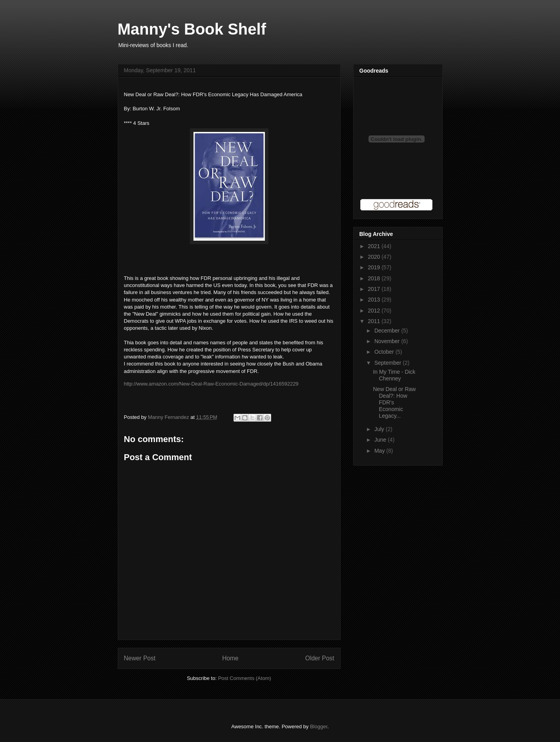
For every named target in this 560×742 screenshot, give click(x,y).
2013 (375, 300)
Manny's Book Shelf (192, 29)
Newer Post (140, 658)
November (388, 341)
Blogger (319, 726)
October (385, 352)
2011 (375, 321)
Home (230, 658)
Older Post (320, 658)
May (380, 451)
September (389, 363)
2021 (375, 246)
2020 (375, 257)
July (380, 429)
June (381, 440)
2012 (375, 311)
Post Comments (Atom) (245, 678)
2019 (375, 267)
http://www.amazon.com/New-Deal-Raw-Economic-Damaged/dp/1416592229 (211, 384)
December (388, 331)
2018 (375, 278)
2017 (375, 289)
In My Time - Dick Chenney (394, 375)
